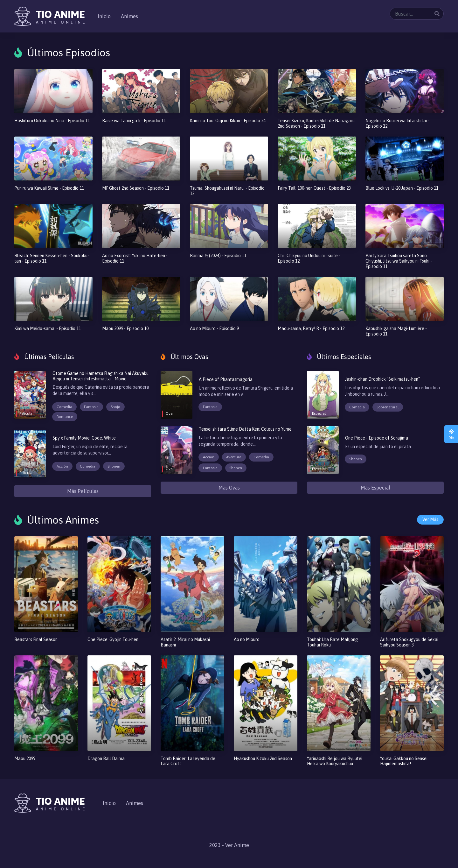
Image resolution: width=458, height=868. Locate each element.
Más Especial (375, 488)
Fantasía (91, 407)
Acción (62, 466)
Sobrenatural (388, 407)
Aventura (234, 457)
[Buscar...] (417, 14)
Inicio (104, 16)
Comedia (64, 407)
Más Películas (83, 491)
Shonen (114, 466)
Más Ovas (229, 488)
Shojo (115, 407)
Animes (129, 16)
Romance (65, 417)
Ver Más (430, 519)
